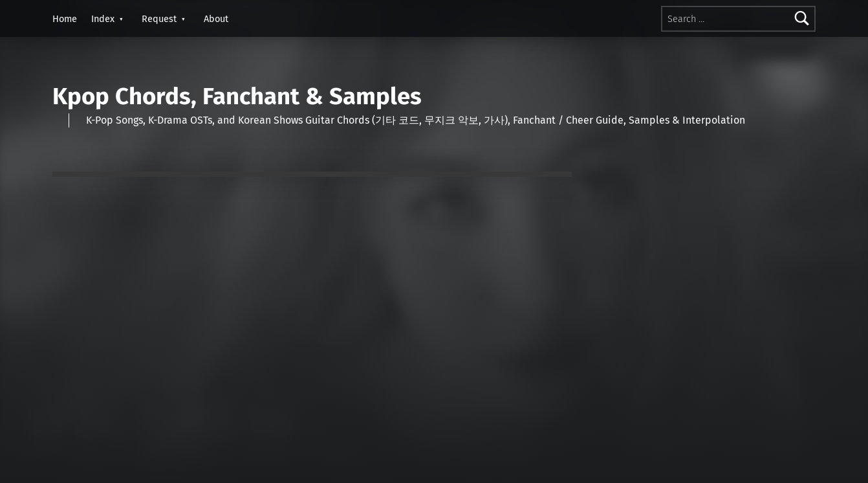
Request (159, 19)
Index (103, 19)
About (216, 19)
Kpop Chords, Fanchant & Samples (237, 96)
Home (65, 19)
